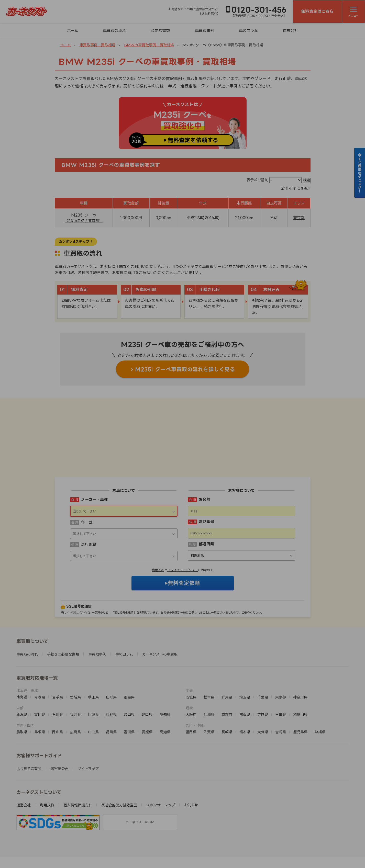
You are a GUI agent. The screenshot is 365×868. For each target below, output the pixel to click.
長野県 (111, 683)
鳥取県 (22, 700)
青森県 (40, 665)
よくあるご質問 (29, 737)
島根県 (40, 700)
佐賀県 (209, 700)
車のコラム (248, 31)
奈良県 (263, 683)
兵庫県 (209, 683)
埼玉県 (245, 665)
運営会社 (290, 31)
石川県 (58, 683)
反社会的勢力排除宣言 (119, 773)
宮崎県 (281, 700)
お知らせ (191, 773)
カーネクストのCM (140, 790)
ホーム (73, 31)
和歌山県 (300, 683)
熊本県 (245, 700)
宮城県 (75, 665)
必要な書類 (160, 31)
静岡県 (147, 683)
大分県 (263, 700)
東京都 (299, 218)
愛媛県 (147, 700)
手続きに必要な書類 (63, 622)
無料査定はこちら (317, 11)
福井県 (75, 683)
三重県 (281, 683)
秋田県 (93, 665)
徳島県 (111, 700)
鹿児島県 (300, 700)
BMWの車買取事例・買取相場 (149, 45)
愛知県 (165, 683)
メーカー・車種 (94, 468)
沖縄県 (320, 700)
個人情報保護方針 (78, 773)
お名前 (204, 468)
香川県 (129, 700)
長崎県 (227, 700)
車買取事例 (204, 31)
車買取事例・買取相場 (97, 45)
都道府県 (206, 512)
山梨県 (93, 683)
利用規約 (158, 538)
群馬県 (227, 665)
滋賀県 (245, 683)
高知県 (165, 700)
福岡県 (191, 700)
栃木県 (209, 665)
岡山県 (58, 700)
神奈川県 (300, 665)
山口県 (93, 700)
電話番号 (206, 490)
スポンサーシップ (161, 773)
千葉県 (263, 665)
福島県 (129, 665)
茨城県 (191, 665)
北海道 (22, 665)
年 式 (87, 491)
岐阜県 (129, 683)
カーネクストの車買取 (160, 622)
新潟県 (22, 683)
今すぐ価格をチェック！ (360, 173)
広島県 (75, 700)
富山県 (40, 683)
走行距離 (89, 513)
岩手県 (58, 665)
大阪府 (191, 683)
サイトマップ (88, 737)
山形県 (111, 665)
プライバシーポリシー (182, 538)
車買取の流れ (114, 31)
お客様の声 (60, 737)
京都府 (227, 683)
